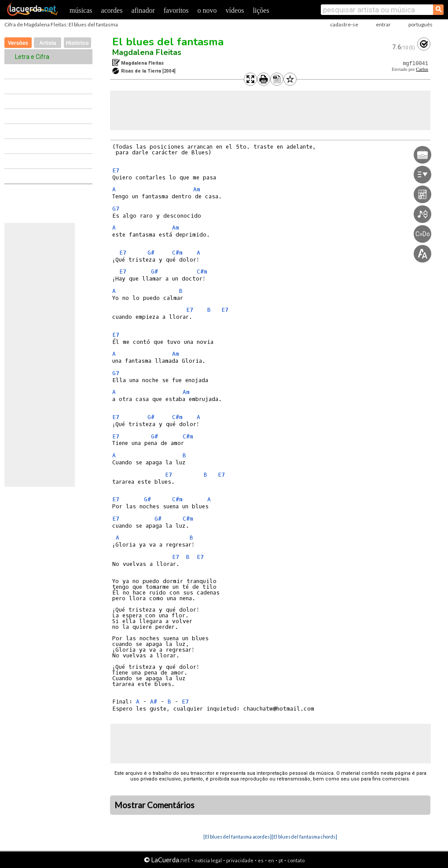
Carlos (422, 69)
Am (197, 189)
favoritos (176, 10)
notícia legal (208, 860)
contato (296, 860)
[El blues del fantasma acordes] (237, 837)
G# (151, 253)
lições (261, 10)
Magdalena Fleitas (147, 52)
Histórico (77, 43)
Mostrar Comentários (154, 805)
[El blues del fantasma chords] (304, 837)
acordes (112, 10)
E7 (116, 170)
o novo (207, 10)
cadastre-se (344, 24)
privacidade (240, 860)
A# (154, 702)
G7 (116, 209)
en (271, 860)
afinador (143, 10)
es (261, 860)
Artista (48, 43)
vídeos (235, 10)
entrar (383, 24)
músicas (81, 10)
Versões (18, 43)
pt (281, 860)
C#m (177, 253)
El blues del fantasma (168, 42)
